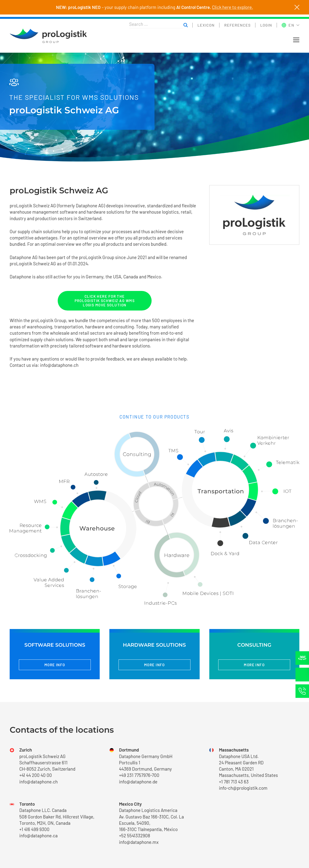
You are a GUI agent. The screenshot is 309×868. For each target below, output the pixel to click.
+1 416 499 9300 (34, 829)
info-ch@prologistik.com (243, 788)
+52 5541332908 (135, 835)
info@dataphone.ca (39, 835)
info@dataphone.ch (59, 365)
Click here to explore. (232, 7)
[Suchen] (186, 25)
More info (55, 665)
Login (266, 25)
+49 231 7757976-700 (139, 775)
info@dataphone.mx (139, 842)
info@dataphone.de (138, 782)
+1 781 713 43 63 (234, 782)
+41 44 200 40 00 (36, 775)
